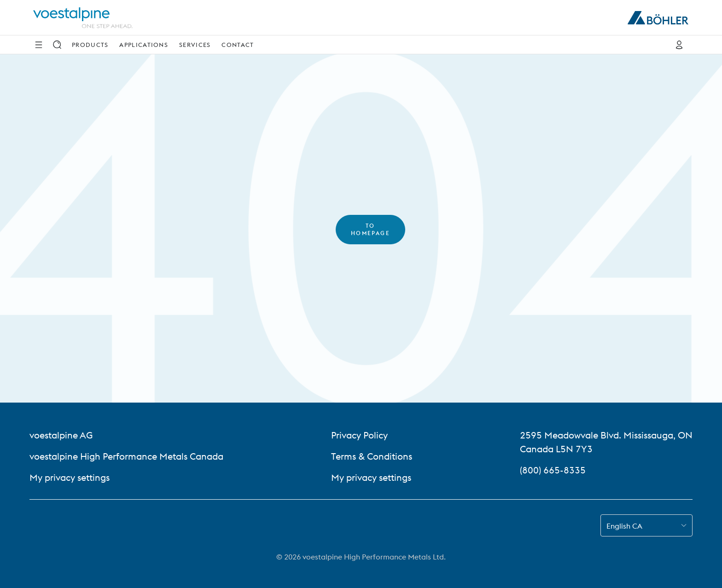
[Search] (57, 45)
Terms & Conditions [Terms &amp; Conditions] (372, 456)
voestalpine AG (61, 435)
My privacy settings (70, 477)
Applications (144, 45)
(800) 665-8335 (553, 470)
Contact (238, 45)
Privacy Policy (359, 435)
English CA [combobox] (624, 526)
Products (90, 45)
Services (195, 45)
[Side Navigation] (39, 45)
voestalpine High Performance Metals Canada (126, 456)
